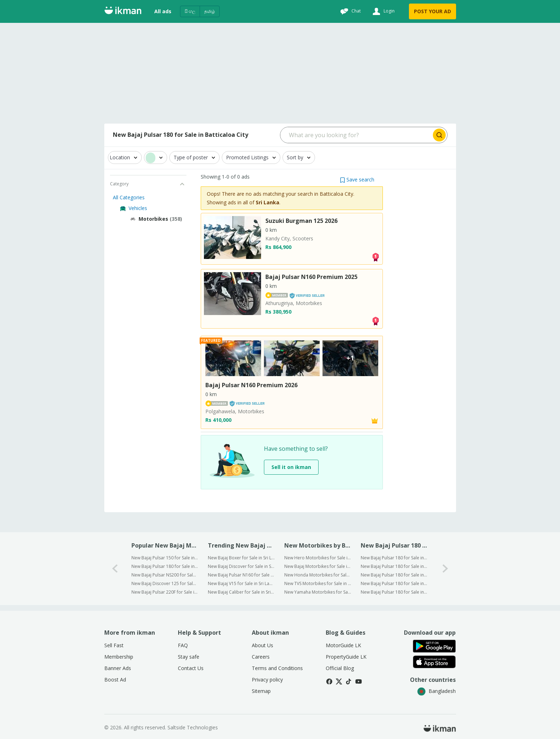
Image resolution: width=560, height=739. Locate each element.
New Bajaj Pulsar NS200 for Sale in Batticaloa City (165, 575)
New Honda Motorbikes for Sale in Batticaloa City (318, 575)
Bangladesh (436, 691)
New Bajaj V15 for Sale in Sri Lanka (241, 583)
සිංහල (190, 11)
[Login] (383, 11)
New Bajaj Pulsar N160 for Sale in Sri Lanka (241, 575)
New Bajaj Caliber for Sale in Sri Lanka (241, 592)
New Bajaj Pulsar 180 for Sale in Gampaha (394, 566)
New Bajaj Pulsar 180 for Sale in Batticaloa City (165, 566)
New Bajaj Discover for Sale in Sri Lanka (241, 566)
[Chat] (350, 11)
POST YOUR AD (432, 11)
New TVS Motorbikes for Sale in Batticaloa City (318, 583)
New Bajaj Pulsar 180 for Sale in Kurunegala (394, 575)
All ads (163, 11)
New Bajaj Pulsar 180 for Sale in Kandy (394, 592)
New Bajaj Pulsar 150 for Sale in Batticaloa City (165, 558)
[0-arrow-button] (115, 568)
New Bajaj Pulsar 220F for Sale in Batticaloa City (165, 592)
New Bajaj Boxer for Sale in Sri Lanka (241, 558)
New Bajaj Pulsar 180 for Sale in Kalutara (394, 583)
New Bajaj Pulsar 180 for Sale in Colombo (394, 558)
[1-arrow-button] (445, 568)
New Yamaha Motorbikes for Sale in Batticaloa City (318, 592)
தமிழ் (210, 11)
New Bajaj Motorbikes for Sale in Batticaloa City (318, 566)
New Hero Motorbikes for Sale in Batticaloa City (318, 558)
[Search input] (356, 135)
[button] (357, 179)
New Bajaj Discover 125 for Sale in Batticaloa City (165, 583)
